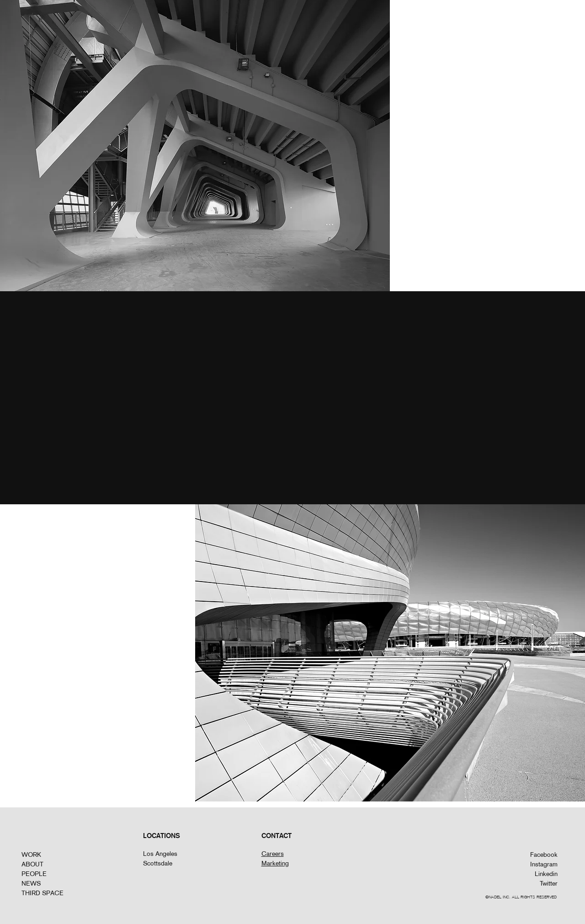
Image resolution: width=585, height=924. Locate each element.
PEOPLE (34, 874)
